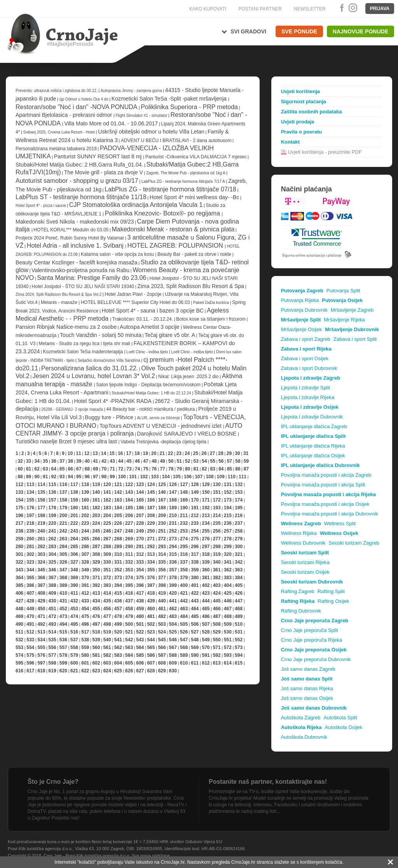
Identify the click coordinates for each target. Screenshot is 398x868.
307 (85, 554)
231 (173, 523)
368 (63, 578)
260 (30, 539)
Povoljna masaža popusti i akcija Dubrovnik (330, 514)
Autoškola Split (340, 718)
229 (151, 523)
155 (30, 500)
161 (96, 500)
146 (162, 492)
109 (221, 477)
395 (129, 585)
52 (188, 461)
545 (162, 640)
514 (52, 632)
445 (217, 601)
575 (30, 655)
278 (228, 539)
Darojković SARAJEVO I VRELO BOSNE (187, 434)
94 (71, 477)
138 (74, 492)
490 (19, 624)
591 (206, 655)
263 (63, 539)
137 (63, 492)
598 (52, 663)
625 (118, 671)
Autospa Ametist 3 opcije (150, 327)
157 (52, 500)
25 (196, 453)
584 (129, 655)
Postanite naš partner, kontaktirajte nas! (268, 782)
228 (140, 523)
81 (196, 469)
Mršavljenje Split (301, 320)
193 (217, 508)
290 (129, 547)
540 (107, 640)
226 (118, 523)
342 (239, 562)
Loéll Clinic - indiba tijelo (147, 352)
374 (129, 578)
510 (239, 624)
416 (129, 593)
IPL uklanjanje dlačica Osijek (313, 456)
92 (54, 477)
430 (52, 601)
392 (96, 585)
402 (206, 585)
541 (118, 640)
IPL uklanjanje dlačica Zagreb (314, 426)
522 (140, 632)
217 (19, 523)
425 (228, 593)
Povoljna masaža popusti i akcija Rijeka (328, 494)
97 (95, 477)
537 (74, 640)
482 (162, 616)
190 (184, 508)
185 (129, 508)
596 (30, 663)
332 (129, 562)
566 (162, 648)
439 (151, 601)
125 (162, 484)
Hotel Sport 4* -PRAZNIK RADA (113, 401)
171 (206, 500)
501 (140, 624)
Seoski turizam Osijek (305, 572)
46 (137, 461)
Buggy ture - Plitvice (110, 417)
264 (74, 539)
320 (228, 554)
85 (230, 469)
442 (184, 601)
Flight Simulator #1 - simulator (142, 115)
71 (112, 469)
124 (151, 484)
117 (74, 484)
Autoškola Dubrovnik (304, 737)
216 (239, 516)
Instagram (353, 8)
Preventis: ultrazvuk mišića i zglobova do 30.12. (57, 91)
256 (217, 531)
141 (107, 492)
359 (195, 570)
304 (52, 554)
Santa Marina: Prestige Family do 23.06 (92, 278)
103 (155, 477)
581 (96, 655)
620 (63, 671)
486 (206, 616)
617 (30, 671)
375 (140, 578)
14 (104, 453)
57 (230, 461)
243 (74, 531)
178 (52, 508)
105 (177, 477)
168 (173, 500)
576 (41, 655)
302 (30, 554)
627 (140, 671)
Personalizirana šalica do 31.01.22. (90, 368)
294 (173, 547)
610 (184, 663)
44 (121, 461)
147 (173, 492)
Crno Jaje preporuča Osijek (314, 650)
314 (162, 554)
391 (85, 585)
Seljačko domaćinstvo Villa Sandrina (110, 360)
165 (140, 500)
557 (63, 648)
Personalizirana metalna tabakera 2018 (56, 149)
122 (129, 484)
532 (19, 640)
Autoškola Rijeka (301, 727)
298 (217, 547)
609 (173, 663)
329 (96, 562)
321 (239, 554)
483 (173, 616)
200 (63, 516)
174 (239, 500)
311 (129, 554)
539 (96, 640)
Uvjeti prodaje (298, 122)
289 (118, 547)
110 (232, 477)
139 (85, 492)
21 (162, 453)
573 (239, 648)
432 (74, 601)
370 (85, 578)
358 (184, 570)
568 (184, 648)
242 (63, 531)
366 (41, 578)
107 (199, 477)
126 (173, 484)
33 (29, 461)
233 (195, 523)
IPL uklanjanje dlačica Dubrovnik (320, 465)
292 (151, 547)
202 (85, 516)
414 (107, 593)
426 (239, 593)
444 (206, 601)
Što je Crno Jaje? (53, 782)
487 (217, 616)
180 (74, 508)
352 (118, 570)
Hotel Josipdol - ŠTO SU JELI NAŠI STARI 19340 (83, 286)
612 (206, 663)
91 (45, 477)
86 (238, 469)
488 (228, 616)
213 (206, 516)
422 (195, 593)
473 (63, 616)
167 (162, 500)
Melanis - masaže (60, 302)
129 (206, 484)
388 (52, 585)
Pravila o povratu (301, 132)
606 (140, 663)
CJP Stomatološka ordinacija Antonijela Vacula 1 (136, 205)
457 (118, 609)
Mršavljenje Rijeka (344, 320)
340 (217, 562)
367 (52, 578)
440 (162, 601)
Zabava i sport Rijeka (306, 349)
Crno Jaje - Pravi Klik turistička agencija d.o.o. (87, 856)
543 (140, 640)
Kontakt (290, 142)
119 (96, 484)
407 (30, 593)
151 (217, 492)
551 (228, 640)
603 (107, 663)
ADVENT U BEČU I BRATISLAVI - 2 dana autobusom (176, 141)
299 (228, 547)
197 (30, 516)
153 (239, 492)
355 (151, 570)
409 (52, 593)
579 (74, 655)
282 (41, 547)
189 (173, 508)
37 (62, 461)
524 (162, 632)
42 (104, 461)
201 (74, 516)
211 (184, 516)
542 (129, 640)
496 (85, 624)
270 (140, 539)
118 (85, 484)
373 (118, 578)
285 (74, 547)
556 (52, 648)
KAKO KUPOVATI (208, 9)
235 (217, 523)
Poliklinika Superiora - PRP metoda (189, 107)
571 (217, 648)
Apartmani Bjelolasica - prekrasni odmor (65, 115)
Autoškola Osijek (343, 727)
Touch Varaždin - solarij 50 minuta (101, 335)
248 (129, 531)
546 (173, 640)
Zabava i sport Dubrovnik (309, 368)
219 (41, 523)
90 (37, 477)
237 (239, 523)
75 (146, 469)
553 (19, 648)
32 (20, 461)
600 (74, 663)
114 (41, 484)
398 (162, 585)
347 (63, 570)
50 (171, 461)
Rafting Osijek (333, 601)
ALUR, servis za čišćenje (158, 418)
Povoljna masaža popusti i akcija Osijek (325, 504)
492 (41, 624)
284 (63, 547)
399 (173, 585)
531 (239, 632)
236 (228, 523)
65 (62, 469)
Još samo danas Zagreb (308, 669)
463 (184, 609)
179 (63, 508)
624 (107, 671)
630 (173, 671)
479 (129, 616)
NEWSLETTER (310, 9)
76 (154, 469)
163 (118, 500)
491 (30, 624)
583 (118, 655)
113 (30, 484)
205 (118, 516)
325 (52, 562)
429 (41, 601)
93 (62, 477)
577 (52, 655)
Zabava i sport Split (355, 339)
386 (30, 585)
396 (140, 585)
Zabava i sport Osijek (305, 358)
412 (85, 593)
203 (96, 516)
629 (162, 671)
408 (41, 593)
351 (107, 570)
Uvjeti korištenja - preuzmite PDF (325, 152)
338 (195, 562)
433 (85, 601)
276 (206, 539)
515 (63, 632)
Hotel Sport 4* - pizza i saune (41, 206)
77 (162, 469)
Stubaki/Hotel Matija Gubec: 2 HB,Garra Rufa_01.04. (79, 165)
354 (140, 570)
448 (19, 609)
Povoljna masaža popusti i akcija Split (323, 485)
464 (195, 609)
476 (96, 616)
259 (19, 539)
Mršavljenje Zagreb (352, 310)
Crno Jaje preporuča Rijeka (312, 640)
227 (129, 523)
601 (85, 663)
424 (217, 593)
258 (239, 531)
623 (96, 671)
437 (129, 601)
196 (19, 516)
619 (52, 671)
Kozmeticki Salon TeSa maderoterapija (83, 352)
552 (239, 640)
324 (41, 562)
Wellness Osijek (339, 533)
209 (162, 516)
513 (41, 632)
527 (195, 632)
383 (228, 578)
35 (45, 461)
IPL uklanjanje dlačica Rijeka (313, 446)
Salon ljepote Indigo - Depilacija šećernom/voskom (148, 385)
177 (41, 508)
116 (63, 484)
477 (107, 616)
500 (129, 624)
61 (29, 469)
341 (228, 562)
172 (217, 500)
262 (52, 539)
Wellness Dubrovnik (303, 543)
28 (221, 453)
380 (195, 578)
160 (85, 500)
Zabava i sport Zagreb (306, 339)
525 (173, 632)
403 (217, 585)
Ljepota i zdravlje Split (305, 388)
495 (74, 624)
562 (118, 648)
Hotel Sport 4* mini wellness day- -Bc (194, 197)
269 (129, 539)
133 (19, 492)
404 (228, 585)
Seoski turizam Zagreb (354, 543)
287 (96, 547)
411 (74, 593)
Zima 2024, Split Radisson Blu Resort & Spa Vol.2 (58, 294)
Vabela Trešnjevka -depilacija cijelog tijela (164, 442)
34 (37, 461)
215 (228, 516)
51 (179, 461)
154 (19, 500)
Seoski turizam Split (305, 553)
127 (184, 484)
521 (129, 632)
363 (239, 570)
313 (151, 554)
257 (228, 531)
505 (184, 624)
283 (52, 547)
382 (217, 578)
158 (63, 500)
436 (118, 601)
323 (30, 562)
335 (162, 562)
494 (63, 624)
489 (239, 616)
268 (118, 539)
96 (87, 477)
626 (129, 671)
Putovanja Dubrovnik (304, 310)
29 (229, 453)
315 (173, 554)
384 (239, 578)
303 (41, 554)
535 (52, 640)
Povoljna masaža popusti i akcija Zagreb (326, 475)
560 (96, 648)
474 (74, 616)
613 (217, 663)
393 (107, 585)
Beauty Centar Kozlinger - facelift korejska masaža (77, 262)
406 (19, 593)
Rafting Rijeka (298, 601)
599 (63, 663)
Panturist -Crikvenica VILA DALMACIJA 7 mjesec (196, 157)
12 (87, 453)
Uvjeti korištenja (300, 91)
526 (184, 632)
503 (162, 624)
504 (173, 624)
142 (118, 492)
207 (140, 516)
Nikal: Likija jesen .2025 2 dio (189, 377)
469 (19, 616)
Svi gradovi (248, 31)
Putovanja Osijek (342, 300)
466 (217, 609)
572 (228, 648)
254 (195, 531)
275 (195, 539)
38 (71, 461)
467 (228, 609)
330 (107, 562)
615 (239, 663)
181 (85, 508)
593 (228, 655)
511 (19, 632)
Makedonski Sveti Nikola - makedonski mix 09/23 (75, 222)
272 (162, 539)
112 (19, 484)
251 (162, 531)
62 (37, 469)
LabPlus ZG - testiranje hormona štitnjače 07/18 (170, 189)
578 (63, 655)
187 (151, 508)
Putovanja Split (343, 291)
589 (184, 655)
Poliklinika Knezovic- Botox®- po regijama (163, 213)
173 (228, 500)
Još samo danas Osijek (307, 698)
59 (246, 461)
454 (85, 609)
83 (213, 469)
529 (217, 632)
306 (74, 554)
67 (79, 469)
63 (45, 469)
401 (195, 585)
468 (239, 609)
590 (195, 655)
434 (96, 601)
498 (107, 624)
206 (129, 516)
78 (171, 469)
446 (228, 601)
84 (221, 469)
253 (184, 531)
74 (137, 469)
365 (30, 578)
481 (151, 616)
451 (52, 609)
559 (85, 648)
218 (30, 523)
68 (87, 469)
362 (228, 570)
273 (173, 539)
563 (129, 648)
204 (107, 516)
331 (118, 562)
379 (184, 578)
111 (243, 477)
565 (151, 648)
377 (162, 578)
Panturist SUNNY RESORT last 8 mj (99, 156)
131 (228, 484)
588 (173, 655)
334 (151, 562)
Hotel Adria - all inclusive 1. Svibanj (76, 246)
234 (206, 523)
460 (151, 609)
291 (140, 547)
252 (173, 531)
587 (162, 655)
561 (107, 648)
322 (19, 562)
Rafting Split (331, 591)
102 (144, 477)
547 (184, 640)
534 (41, 640)
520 (118, 632)
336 (173, 562)
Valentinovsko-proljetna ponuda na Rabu (80, 270)
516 (74, 632)
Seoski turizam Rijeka (305, 562)
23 (179, 453)
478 (118, 616)
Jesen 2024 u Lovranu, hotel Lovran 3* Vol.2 (94, 376)
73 (129, 469)
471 (41, 616)
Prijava (380, 9)
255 (206, 531)
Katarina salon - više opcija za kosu (118, 254)
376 (151, 578)
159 (74, 500)
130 (217, 484)
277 (217, 539)
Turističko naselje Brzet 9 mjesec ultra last (67, 441)
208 (151, 516)
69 (95, 469)
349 (85, 570)
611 (195, 663)
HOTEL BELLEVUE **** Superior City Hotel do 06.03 (135, 302)
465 (206, 609)
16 (120, 453)
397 (151, 585)
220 (52, 523)
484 (184, 616)
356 (162, 570)
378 (173, 578)
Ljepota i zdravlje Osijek (310, 407)
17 (128, 453)
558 (74, 648)
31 (246, 453)
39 (79, 461)
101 (133, 477)
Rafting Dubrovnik (301, 611)
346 (52, 570)
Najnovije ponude (360, 31)
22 (170, 453)
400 (184, 585)
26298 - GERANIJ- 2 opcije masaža (72, 409)
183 (107, 508)
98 (104, 477)
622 (85, 671)
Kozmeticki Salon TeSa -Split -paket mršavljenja (170, 99)
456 (107, 609)
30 (237, 453)
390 (74, 585)
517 (85, 632)
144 (140, 492)
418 (151, 593)
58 (238, 461)
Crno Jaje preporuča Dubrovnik (316, 659)
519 (107, 632)
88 (20, 477)
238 (19, 531)
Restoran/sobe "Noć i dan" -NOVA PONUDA (77, 107)
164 (129, 500)
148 (184, 492)
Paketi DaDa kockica (212, 303)
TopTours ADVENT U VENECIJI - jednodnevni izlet (161, 426)
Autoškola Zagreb (301, 718)
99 (112, 477)
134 (30, 492)
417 (140, 593)
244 (85, 531)
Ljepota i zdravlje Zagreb (311, 378)
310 (118, 554)
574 (19, 655)
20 (154, 453)
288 (107, 547)
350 (96, 570)
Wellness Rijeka (299, 533)
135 (41, 492)
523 (151, 632)
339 (206, 562)
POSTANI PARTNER (260, 9)
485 (195, 616)
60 (20, 469)
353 (129, 570)
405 (239, 585)
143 (129, 492)
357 (173, 570)
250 (151, 531)
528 (206, 632)
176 (30, 508)
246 (107, 531)
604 (118, 663)
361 (217, 570)
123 (140, 484)
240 (41, 531)
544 (151, 640)
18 (137, 453)
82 (204, 469)
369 (74, 578)
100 (122, 477)
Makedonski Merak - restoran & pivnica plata (173, 229)
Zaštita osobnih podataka (312, 112)
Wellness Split (340, 523)
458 (129, 609)
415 (118, 593)
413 (96, 593)
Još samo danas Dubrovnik (314, 708)
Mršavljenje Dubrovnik (352, 329)
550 (217, 640)
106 (188, 477)
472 (52, 616)
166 (151, 500)
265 (85, 539)
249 (140, 531)
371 (96, 578)
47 (146, 461)
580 (85, 655)
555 (41, 648)
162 (107, 500)
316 (184, 554)
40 (87, 461)
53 (196, 461)
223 (85, 523)
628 (151, 671)
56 (221, 461)
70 (104, 469)
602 (96, 663)
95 (79, 477)
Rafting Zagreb (298, 591)
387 (41, 585)
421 (184, 593)
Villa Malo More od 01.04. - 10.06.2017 (111, 123)
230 (162, 523)
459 (140, 609)
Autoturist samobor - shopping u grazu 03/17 (77, 181)
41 (95, 461)
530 (228, 632)
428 (30, 601)
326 (63, 562)
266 (96, 539)
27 (212, 453)
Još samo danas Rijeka (307, 688)
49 (162, 461)
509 (228, 624)
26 (204, 453)
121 (118, 484)
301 (19, 554)
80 (188, 469)
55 (213, 461)
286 (85, 547)
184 (118, 508)
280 (19, 547)
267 (107, 539)
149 (195, 492)
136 (52, 492)
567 (173, 648)
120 (107, 484)
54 (204, 461)
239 (30, 531)
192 (206, 508)
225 (107, 523)
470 (30, 616)
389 (63, 585)
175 (19, 508)
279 (239, 539)
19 (146, 453)
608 (162, 663)
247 (118, 531)
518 (96, 632)
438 (140, 601)
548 (195, 640)
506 (195, 624)
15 (112, 453)
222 (74, 523)
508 (217, 624)
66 (71, 469)
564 (140, 648)
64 (54, 469)
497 (96, 624)
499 (118, 624)
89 (29, 477)
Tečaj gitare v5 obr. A (170, 335)
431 (63, 601)
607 (151, 663)
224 (96, 523)
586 (151, 655)
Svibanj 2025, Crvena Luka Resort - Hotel (59, 132)
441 (173, 601)
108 (209, 477)
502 (151, 624)
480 (140, 616)
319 (217, 554)
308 (96, 554)
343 (19, 570)
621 (74, 671)
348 (74, 570)
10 (70, 453)
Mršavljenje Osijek (301, 329)
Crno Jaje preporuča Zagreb (315, 621)
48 (154, 461)
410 (63, 593)
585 (140, 655)
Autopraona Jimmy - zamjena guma (132, 91)
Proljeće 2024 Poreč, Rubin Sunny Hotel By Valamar (70, 238)
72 (121, 469)
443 (195, 601)
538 (85, 640)
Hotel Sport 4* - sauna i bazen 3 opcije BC (153, 311)
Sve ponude (299, 31)
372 (107, 578)
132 (239, 484)
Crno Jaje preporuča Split (310, 630)
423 (206, 593)
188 (162, 508)
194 (228, 508)
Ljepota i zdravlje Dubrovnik (312, 417)
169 (184, 500)
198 (41, 516)
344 (30, 570)
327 (74, 562)
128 (195, 484)
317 (195, 554)
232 (184, 523)
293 (162, 547)
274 (184, 539)
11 (78, 453)
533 (30, 640)
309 (107, 554)
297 (206, 547)
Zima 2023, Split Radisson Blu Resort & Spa (191, 286)
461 (162, 609)
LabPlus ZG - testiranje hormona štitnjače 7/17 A (183, 181)
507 (206, 624)
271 (151, 539)
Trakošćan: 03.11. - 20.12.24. (143, 319)
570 (206, 648)
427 (19, 601)
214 (217, 516)
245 (96, 531)
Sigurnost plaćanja (304, 102)
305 (63, 554)
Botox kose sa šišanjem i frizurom (211, 319)
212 (195, 516)
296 (195, 547)
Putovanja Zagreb (302, 291)
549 (206, 640)
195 (239, 508)
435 (107, 601)
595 (19, 663)
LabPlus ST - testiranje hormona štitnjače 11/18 (81, 197)
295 (184, 547)
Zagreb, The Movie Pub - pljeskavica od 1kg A (186, 173)
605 (129, 663)
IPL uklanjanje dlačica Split (313, 436)
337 (184, 562)
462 (173, 609)
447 (239, 601)
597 (41, 663)
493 (52, 624)
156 (41, 500)
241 (52, 531)
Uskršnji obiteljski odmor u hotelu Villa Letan (151, 132)
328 (85, 562)
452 (63, 609)
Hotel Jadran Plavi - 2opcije (134, 294)
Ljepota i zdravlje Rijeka (308, 397)
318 (206, 554)
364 (19, 578)
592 (217, 655)
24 (187, 453)
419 (162, 593)
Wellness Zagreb (301, 523)
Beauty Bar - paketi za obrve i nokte (195, 254)
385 (19, 585)
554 (30, 648)
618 (41, 671)
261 (41, 539)
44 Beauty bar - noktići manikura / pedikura (151, 409)
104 (166, 477)
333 (140, 562)
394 (118, 585)
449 (30, 609)
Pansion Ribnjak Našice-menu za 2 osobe (66, 327)
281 (30, 547)
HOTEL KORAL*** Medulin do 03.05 (71, 230)
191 (195, 508)
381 (206, 578)
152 (228, 492)
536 (63, 640)
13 (95, 453)
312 (140, 554)
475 (85, 616)
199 (52, 516)
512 (30, 632)
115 (52, 484)
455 (96, 609)
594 (239, 655)
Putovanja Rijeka (300, 300)
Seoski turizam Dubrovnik (312, 582)
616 (19, 671)
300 (239, 547)
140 (96, 492)
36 (54, 461)
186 (140, 508)
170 (195, 500)
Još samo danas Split (307, 679)
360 (206, 570)
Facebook (340, 8)
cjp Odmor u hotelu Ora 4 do (84, 99)
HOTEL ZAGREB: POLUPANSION (176, 246)
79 (179, 469)
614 (228, 663)
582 (107, 655)
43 (112, 461)
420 (173, 593)
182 (96, 508)
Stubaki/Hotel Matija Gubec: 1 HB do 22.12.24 (151, 393)
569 (195, 648)
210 (173, 516)
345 (41, 570)
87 (246, 469)
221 (63, 523)
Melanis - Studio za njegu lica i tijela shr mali (85, 344)
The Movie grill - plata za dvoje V (104, 172)
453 (74, 609)
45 (129, 461)
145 (151, 492)
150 (206, 492)
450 (41, 609)
